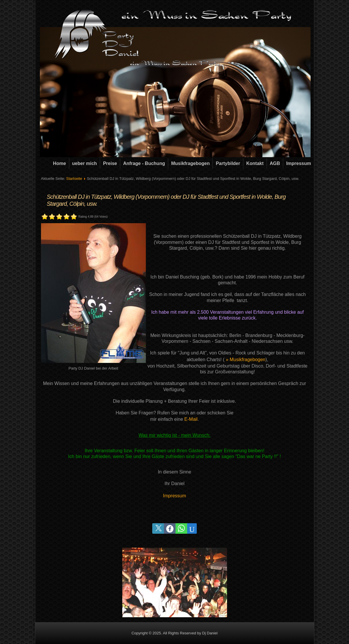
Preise (110, 163)
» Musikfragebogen (246, 360)
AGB (275, 163)
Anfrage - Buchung (144, 163)
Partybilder (228, 163)
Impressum (298, 163)
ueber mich (85, 163)
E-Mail (191, 419)
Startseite (74, 179)
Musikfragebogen (190, 163)
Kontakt (255, 163)
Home (59, 163)
